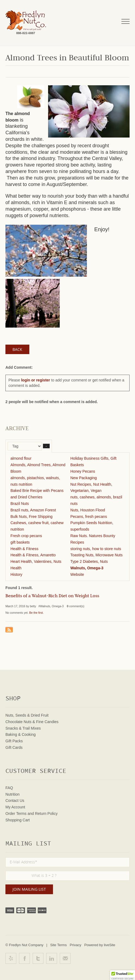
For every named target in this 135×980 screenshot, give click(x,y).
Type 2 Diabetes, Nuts (89, 561)
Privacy (76, 945)
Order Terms (16, 814)
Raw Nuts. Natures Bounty (93, 536)
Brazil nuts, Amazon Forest (33, 510)
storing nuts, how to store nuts (96, 549)
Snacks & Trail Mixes (23, 728)
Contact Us (15, 801)
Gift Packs (14, 741)
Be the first (36, 613)
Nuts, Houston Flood (88, 510)
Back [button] (17, 349)
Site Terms (59, 945)
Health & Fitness (25, 549)
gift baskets (20, 542)
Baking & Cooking (21, 734)
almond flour (21, 458)
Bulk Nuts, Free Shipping (32, 517)
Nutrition (12, 794)
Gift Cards (14, 747)
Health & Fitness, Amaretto (33, 555)
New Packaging (84, 478)
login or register (36, 380)
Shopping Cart (18, 820)
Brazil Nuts (20, 504)
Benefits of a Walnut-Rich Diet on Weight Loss (52, 596)
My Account (15, 807)
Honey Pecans (83, 471)
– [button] (46, 446)
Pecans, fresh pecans (89, 517)
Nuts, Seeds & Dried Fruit (27, 715)
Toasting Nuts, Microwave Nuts (96, 555)
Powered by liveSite (100, 945)
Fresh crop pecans (26, 536)
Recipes (77, 542)
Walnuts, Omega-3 (87, 568)
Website (77, 574)
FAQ (9, 788)
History (17, 574)
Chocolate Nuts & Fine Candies (32, 722)
